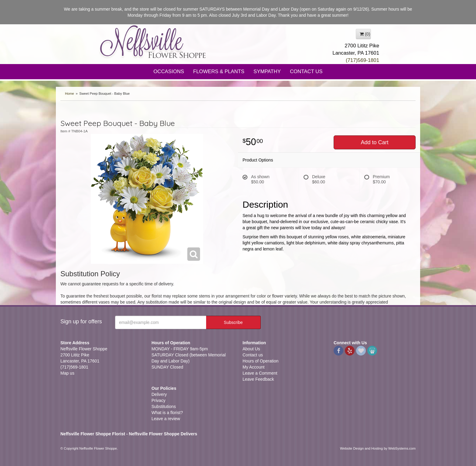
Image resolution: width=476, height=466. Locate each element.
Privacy (158, 400)
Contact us (253, 355)
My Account (253, 367)
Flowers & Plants (219, 71)
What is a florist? (167, 413)
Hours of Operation (260, 361)
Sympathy (267, 71)
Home (70, 94)
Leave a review (166, 419)
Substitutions (164, 406)
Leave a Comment (260, 373)
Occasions (169, 71)
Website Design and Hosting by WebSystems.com (378, 448)
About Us (251, 349)
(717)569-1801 (362, 60)
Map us (67, 373)
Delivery (159, 394)
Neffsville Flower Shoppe (153, 42)
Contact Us (306, 71)
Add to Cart (374, 142)
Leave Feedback (258, 379)
